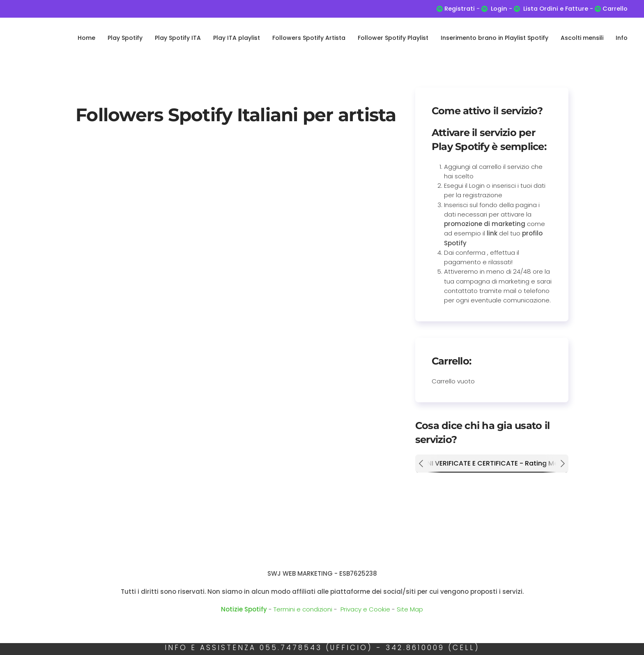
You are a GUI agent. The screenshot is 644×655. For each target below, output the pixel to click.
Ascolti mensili (582, 38)
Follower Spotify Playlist (393, 38)
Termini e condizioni (303, 609)
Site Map (410, 609)
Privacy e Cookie (365, 609)
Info (622, 38)
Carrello (614, 9)
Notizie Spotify (244, 609)
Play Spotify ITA (178, 38)
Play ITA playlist (237, 38)
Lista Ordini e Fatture (556, 9)
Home (86, 38)
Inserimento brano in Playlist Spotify (494, 38)
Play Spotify (125, 38)
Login (499, 9)
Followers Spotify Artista (309, 38)
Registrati (460, 9)
